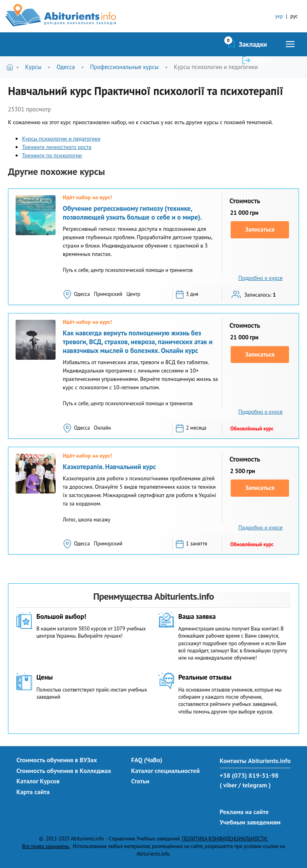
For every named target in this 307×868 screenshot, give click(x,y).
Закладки (210, 44)
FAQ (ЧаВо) (147, 760)
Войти (262, 44)
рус (294, 16)
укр (279, 16)
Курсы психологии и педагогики (216, 67)
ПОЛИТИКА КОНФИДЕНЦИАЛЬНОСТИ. (225, 838)
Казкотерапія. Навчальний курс (109, 467)
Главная (11, 67)
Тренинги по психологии (52, 155)
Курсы (33, 67)
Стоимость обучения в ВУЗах (57, 760)
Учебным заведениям (250, 822)
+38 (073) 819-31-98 (249, 775)
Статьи (140, 781)
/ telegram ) (254, 785)
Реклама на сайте (244, 812)
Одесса (66, 67)
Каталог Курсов (38, 781)
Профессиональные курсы (124, 67)
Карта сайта (33, 792)
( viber (228, 785)
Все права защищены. (46, 846)
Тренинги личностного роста (57, 147)
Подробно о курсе (260, 278)
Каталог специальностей (165, 771)
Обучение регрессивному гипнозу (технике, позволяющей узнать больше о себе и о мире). (132, 213)
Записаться (260, 229)
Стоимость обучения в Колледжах (64, 771)
